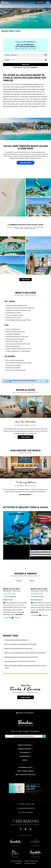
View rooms (25, 24)
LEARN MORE (31, 789)
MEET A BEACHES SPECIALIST (26, 775)
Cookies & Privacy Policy (31, 861)
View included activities (12, 559)
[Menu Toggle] (47, 2)
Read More (19, 615)
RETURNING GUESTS (25, 767)
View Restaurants (25, 495)
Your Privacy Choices (30, 863)
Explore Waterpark (37, 559)
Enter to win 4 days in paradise (25, 731)
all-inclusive (13, 89)
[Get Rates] (25, 65)
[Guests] (25, 60)
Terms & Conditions (16, 861)
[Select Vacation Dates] (25, 55)
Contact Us (18, 863)
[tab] (19, 581)
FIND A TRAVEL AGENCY (26, 771)
